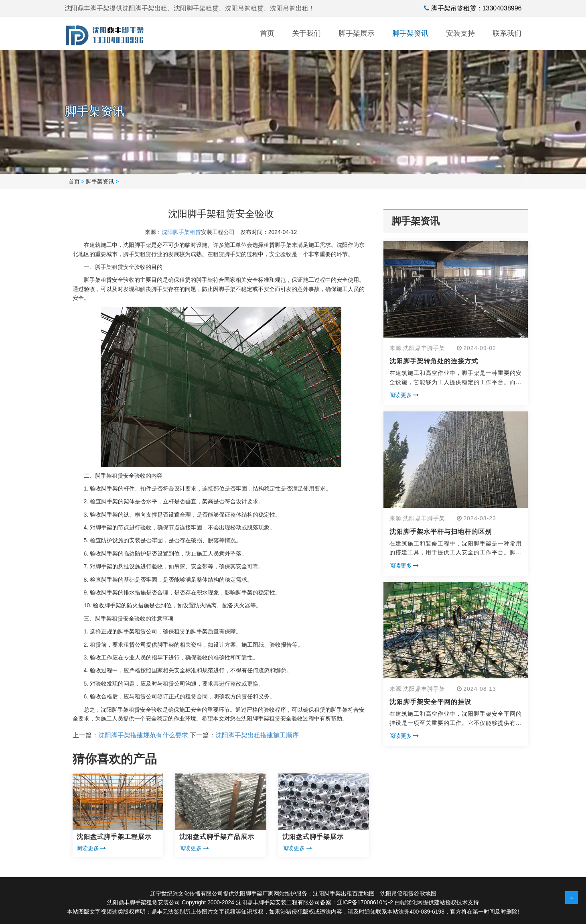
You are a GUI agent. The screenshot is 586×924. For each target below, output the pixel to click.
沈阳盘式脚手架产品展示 (217, 837)
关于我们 (306, 33)
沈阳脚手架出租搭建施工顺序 (257, 735)
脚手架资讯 (410, 33)
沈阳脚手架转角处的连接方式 (434, 361)
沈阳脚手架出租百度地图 (344, 893)
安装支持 (460, 33)
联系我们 (507, 33)
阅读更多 (91, 848)
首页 (267, 33)
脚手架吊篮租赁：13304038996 (477, 8)
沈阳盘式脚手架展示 (313, 837)
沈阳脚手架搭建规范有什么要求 (143, 735)
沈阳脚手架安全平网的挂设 (430, 702)
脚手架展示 (357, 33)
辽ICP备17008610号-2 (365, 902)
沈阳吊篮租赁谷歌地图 (408, 893)
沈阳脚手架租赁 (181, 232)
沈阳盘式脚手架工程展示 (114, 837)
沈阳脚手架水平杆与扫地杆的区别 (441, 532)
